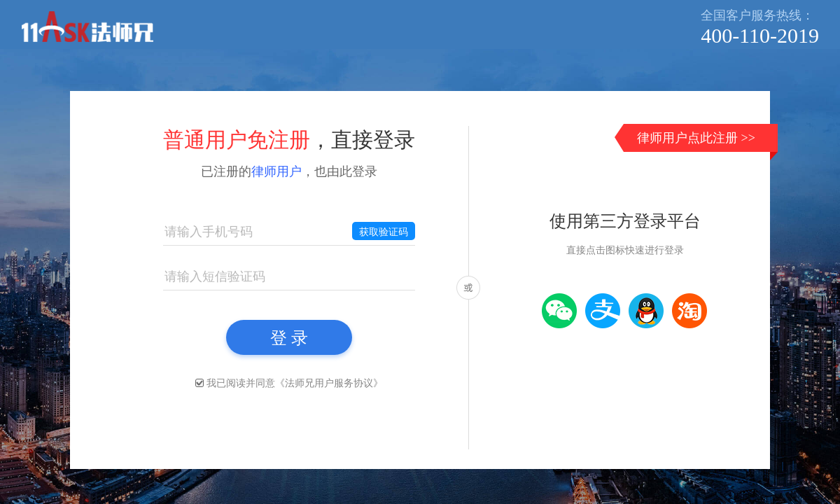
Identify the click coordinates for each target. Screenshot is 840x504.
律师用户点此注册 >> (696, 138)
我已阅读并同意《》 (295, 383)
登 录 (289, 338)
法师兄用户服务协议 (329, 383)
